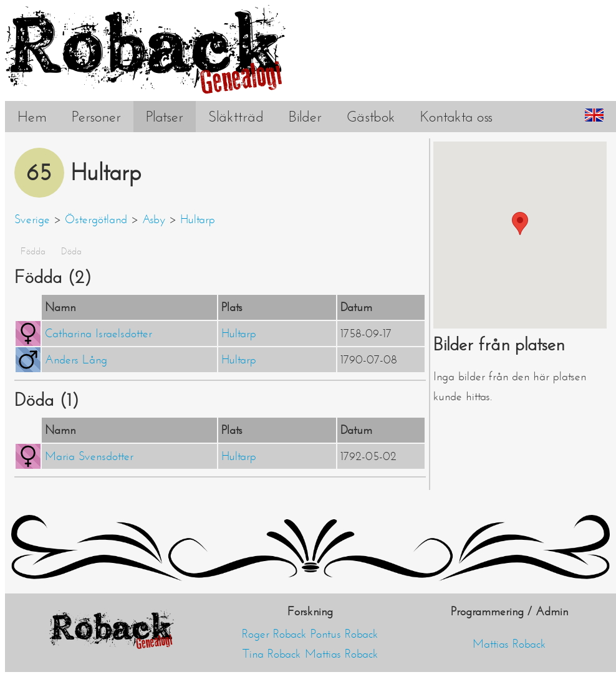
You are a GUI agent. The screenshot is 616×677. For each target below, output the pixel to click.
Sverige (32, 219)
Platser (165, 117)
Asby (154, 219)
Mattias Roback (342, 654)
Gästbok (371, 117)
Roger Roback (274, 634)
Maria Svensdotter (89, 456)
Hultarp (198, 219)
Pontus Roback (344, 634)
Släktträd (236, 117)
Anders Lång (76, 360)
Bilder (305, 117)
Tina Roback (272, 654)
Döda (71, 251)
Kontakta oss (456, 117)
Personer (96, 117)
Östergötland (96, 219)
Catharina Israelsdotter (99, 334)
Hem (32, 117)
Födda (33, 251)
